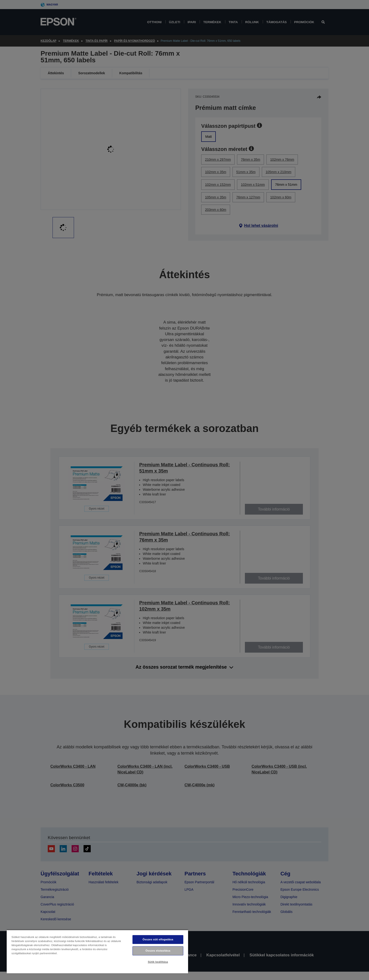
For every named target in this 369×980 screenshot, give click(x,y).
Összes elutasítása (158, 951)
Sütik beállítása (158, 962)
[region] (97, 951)
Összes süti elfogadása (158, 939)
